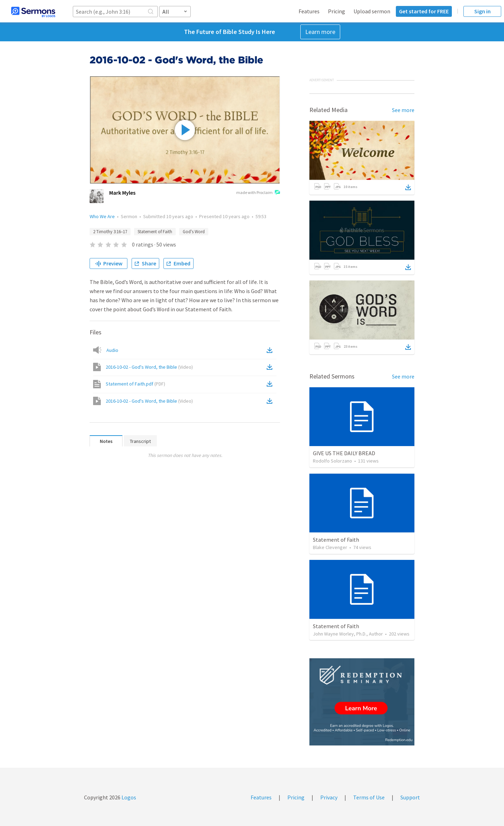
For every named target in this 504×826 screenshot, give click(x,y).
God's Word (194, 232)
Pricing (337, 11)
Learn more (320, 32)
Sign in (482, 11)
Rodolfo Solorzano (332, 461)
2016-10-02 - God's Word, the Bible (149, 367)
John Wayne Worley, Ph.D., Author (348, 634)
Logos (128, 797)
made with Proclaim (258, 193)
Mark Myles (122, 193)
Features (309, 11)
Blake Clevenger (330, 547)
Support (410, 797)
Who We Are (102, 216)
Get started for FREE (424, 11)
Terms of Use (369, 797)
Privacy (329, 797)
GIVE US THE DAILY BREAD (344, 453)
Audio (112, 350)
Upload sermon (372, 11)
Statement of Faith (155, 232)
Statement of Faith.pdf (135, 384)
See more (403, 110)
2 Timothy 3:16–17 (110, 232)
